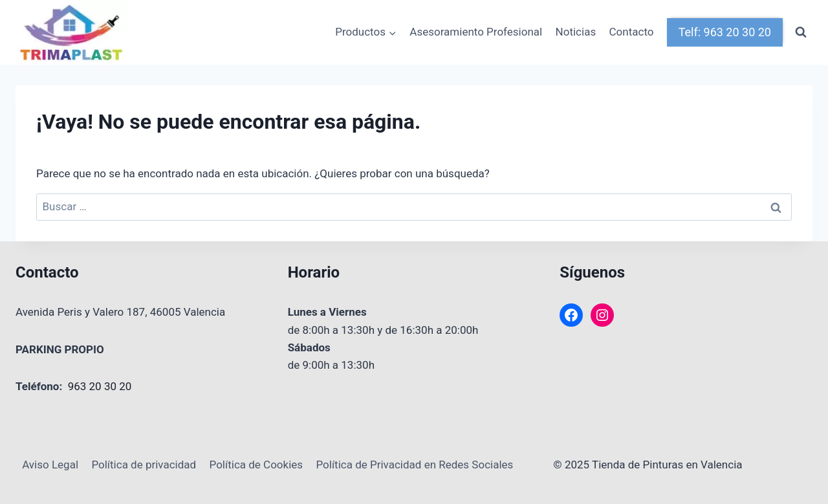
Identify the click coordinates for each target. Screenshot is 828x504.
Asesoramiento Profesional (476, 32)
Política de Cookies (256, 465)
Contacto (632, 32)
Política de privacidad (144, 465)
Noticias (576, 32)
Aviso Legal (50, 465)
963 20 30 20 (100, 386)
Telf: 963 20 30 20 (725, 32)
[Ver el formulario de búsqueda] (801, 32)
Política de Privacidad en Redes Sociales (414, 465)
